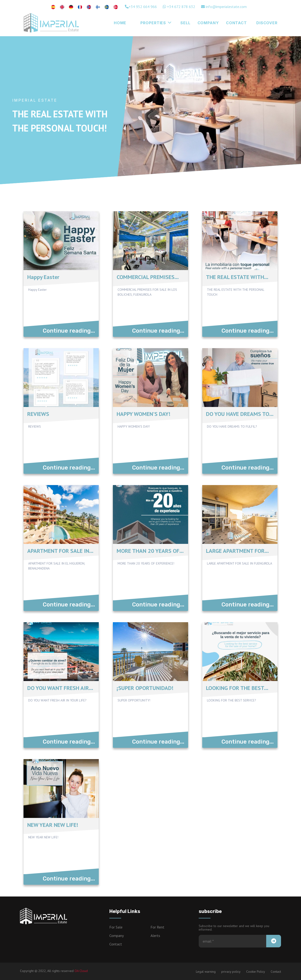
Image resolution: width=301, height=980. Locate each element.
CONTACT (236, 23)
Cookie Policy (256, 972)
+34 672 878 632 (179, 7)
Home (120, 23)
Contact (116, 944)
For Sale (116, 927)
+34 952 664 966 (141, 7)
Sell (185, 23)
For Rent (157, 927)
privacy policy (231, 972)
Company (208, 23)
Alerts (155, 936)
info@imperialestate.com (224, 7)
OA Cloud (81, 971)
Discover (267, 23)
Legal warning (206, 972)
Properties (156, 23)
